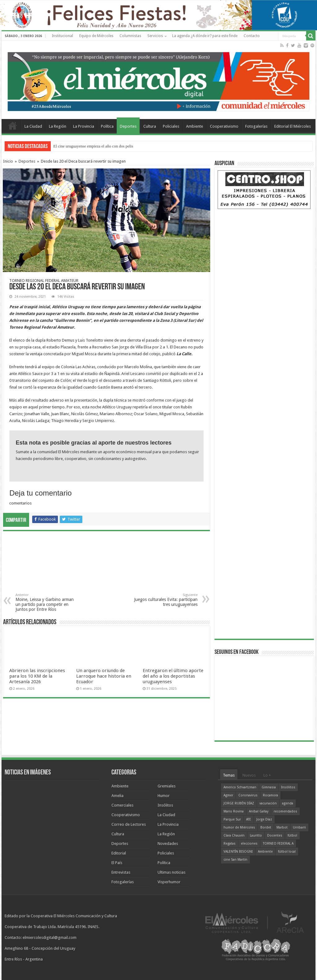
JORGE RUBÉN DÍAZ (239, 803)
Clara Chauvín (234, 835)
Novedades (168, 844)
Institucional (62, 36)
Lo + (267, 775)
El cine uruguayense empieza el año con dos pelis (93, 146)
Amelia (117, 796)
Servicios (155, 36)
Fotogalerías (256, 126)
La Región (58, 126)
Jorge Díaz (264, 819)
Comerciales (122, 805)
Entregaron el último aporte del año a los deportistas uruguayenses (173, 676)
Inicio (8, 161)
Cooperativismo (224, 126)
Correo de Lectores (129, 824)
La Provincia (84, 126)
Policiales (171, 126)
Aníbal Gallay (259, 811)
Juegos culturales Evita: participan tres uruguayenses (166, 600)
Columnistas (130, 36)
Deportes (128, 126)
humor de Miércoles (239, 827)
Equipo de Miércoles (96, 36)
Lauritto (256, 835)
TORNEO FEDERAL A (278, 844)
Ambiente (195, 126)
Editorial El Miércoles (293, 126)
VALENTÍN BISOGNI (238, 852)
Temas (229, 775)
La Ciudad (33, 126)
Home (13, 126)
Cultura (150, 126)
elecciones (249, 844)
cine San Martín (235, 860)
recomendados (285, 811)
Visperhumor (169, 882)
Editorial (119, 853)
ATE (249, 819)
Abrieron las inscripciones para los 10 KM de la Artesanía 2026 (37, 676)
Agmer (228, 795)
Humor (164, 796)
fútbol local (287, 852)
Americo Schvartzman (240, 787)
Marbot (282, 827)
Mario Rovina (234, 811)
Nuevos (249, 775)
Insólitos (165, 805)
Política (107, 126)
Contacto (252, 36)
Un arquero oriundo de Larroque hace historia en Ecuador (104, 676)
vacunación (268, 803)
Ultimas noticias (172, 872)
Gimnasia (269, 787)
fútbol (292, 835)
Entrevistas (121, 872)
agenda (288, 803)
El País (117, 863)
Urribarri (299, 827)
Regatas (230, 844)
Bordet (266, 827)
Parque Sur (232, 819)
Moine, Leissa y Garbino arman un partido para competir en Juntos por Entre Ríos (47, 602)
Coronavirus (248, 795)
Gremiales (167, 786)
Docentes (275, 835)
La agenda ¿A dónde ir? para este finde (205, 36)
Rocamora (270, 795)
